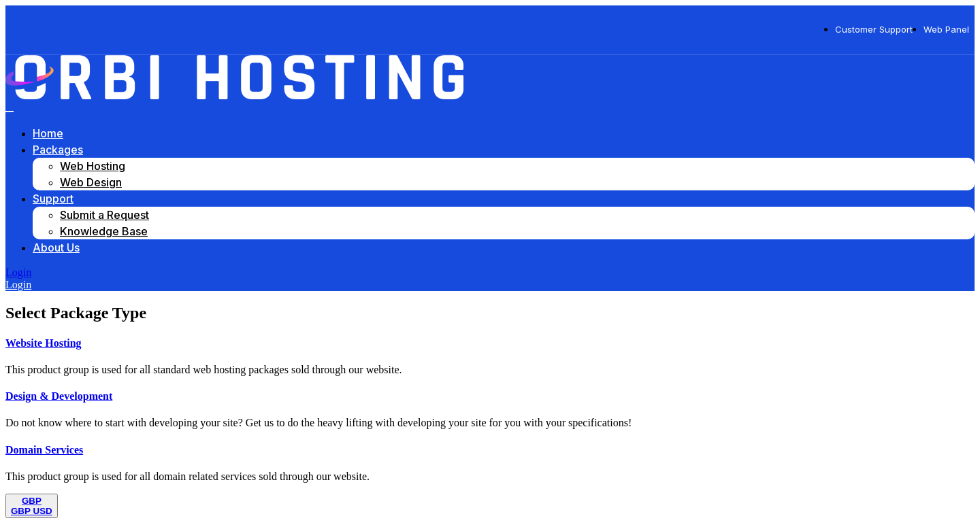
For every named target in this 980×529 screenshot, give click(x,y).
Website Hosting (44, 343)
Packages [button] (58, 150)
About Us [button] (56, 248)
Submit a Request (104, 215)
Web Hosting (93, 166)
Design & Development (59, 396)
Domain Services (44, 450)
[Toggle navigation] (10, 112)
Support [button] (53, 199)
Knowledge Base (104, 231)
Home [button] (48, 133)
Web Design (91, 182)
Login (18, 272)
